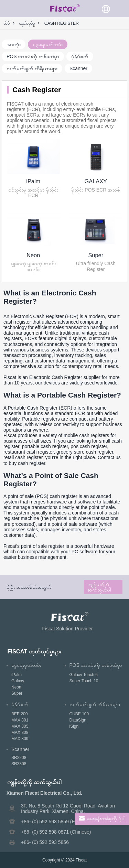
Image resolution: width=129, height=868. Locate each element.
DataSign (78, 720)
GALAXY (96, 181)
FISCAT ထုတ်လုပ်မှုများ (34, 651)
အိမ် (7, 23)
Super (96, 255)
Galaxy (18, 681)
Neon (33, 255)
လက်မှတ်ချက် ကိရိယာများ (32, 68)
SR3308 (19, 764)
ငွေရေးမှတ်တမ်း (48, 44)
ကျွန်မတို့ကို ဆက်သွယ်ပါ (99, 587)
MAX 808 (20, 733)
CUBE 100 (79, 714)
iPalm (33, 181)
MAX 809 (20, 739)
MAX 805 (20, 726)
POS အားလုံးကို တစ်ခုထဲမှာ (33, 56)
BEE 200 (19, 714)
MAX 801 (20, 720)
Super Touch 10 (84, 681)
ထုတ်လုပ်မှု (27, 23)
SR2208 (19, 758)
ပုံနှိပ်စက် (80, 56)
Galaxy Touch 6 (84, 675)
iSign (74, 726)
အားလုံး (14, 44)
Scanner (78, 68)
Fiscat (81, 860)
